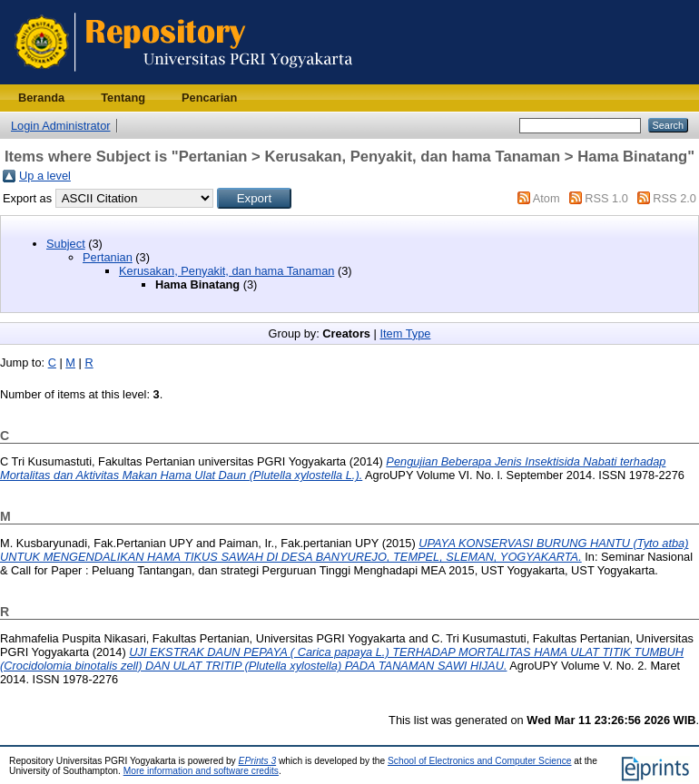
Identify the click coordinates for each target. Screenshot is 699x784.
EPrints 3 (258, 761)
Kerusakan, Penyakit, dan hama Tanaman (226, 271)
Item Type (405, 333)
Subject (66, 244)
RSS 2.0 (674, 198)
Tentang (123, 98)
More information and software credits (201, 771)
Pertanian (108, 257)
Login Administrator (61, 126)
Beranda (41, 98)
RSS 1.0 (606, 198)
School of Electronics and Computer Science (480, 761)
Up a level (45, 176)
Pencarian (209, 98)
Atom (546, 198)
